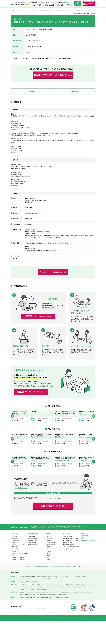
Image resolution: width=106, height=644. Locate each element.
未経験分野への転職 (68, 571)
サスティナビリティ (24, 632)
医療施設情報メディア (71, 610)
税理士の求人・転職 (72, 615)
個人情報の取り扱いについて (88, 563)
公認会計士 (49, 564)
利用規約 (83, 561)
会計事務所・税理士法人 (52, 571)
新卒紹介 (43, 615)
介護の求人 (50, 617)
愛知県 (48, 582)
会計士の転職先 (33, 566)
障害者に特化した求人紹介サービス (27, 602)
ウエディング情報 (92, 608)
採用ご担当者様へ (67, 2)
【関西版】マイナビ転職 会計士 (19, 581)
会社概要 (13, 632)
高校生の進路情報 (24, 605)
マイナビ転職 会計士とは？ (18, 560)
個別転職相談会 (15, 571)
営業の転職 (26, 590)
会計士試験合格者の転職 (69, 567)
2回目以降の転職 (15, 564)
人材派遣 (22, 615)
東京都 (48, 579)
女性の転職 (52, 590)
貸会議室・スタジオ (49, 620)
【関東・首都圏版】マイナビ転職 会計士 (20, 578)
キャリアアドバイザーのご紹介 (18, 567)
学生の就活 (22, 600)
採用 (30, 632)
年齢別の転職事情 (33, 567)
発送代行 (38, 620)
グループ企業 (35, 632)
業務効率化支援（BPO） (31, 620)
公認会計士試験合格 (51, 566)
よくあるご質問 (15, 573)
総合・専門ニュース (33, 608)
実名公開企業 (50, 562)
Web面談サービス (16, 575)
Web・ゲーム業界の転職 (29, 615)
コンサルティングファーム (52, 573)
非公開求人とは (15, 569)
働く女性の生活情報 (75, 608)
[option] (65, 416)
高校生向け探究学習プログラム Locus (35, 605)
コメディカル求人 (24, 617)
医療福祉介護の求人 (54, 602)
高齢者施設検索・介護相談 (42, 612)
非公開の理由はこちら (21, 488)
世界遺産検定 (23, 610)
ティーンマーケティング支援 (59, 608)
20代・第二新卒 (38, 615)
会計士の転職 (65, 615)
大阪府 (48, 581)
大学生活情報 (68, 608)
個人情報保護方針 (42, 632)
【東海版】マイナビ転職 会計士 (19, 582)
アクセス (17, 632)
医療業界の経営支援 (56, 617)
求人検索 (35, 10)
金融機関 (49, 575)
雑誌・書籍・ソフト (84, 608)
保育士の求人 (38, 617)
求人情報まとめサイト (25, 608)
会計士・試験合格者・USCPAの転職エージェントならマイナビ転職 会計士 (45, 2)
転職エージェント (49, 615)
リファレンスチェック (65, 620)
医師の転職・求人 (31, 617)
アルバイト (72, 600)
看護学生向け (36, 600)
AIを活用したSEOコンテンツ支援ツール (28, 612)
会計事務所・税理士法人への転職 (71, 562)
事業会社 (49, 577)
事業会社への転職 (68, 566)
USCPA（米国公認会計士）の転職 (71, 569)
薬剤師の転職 (83, 615)
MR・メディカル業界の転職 (42, 590)
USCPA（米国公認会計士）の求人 (46, 10)
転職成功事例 (32, 560)
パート (76, 600)
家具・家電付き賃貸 (91, 610)
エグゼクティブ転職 (57, 615)
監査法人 (49, 569)
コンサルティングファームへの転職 (72, 564)
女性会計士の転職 (68, 573)
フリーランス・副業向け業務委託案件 (42, 602)
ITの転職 (32, 590)
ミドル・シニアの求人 (82, 600)
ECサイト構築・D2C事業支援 (47, 610)
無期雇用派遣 (44, 617)
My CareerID (63, 610)
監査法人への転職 (68, 560)
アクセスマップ (85, 557)
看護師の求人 (89, 615)
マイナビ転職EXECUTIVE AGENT (64, 590)
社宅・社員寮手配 (57, 620)
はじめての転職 (15, 562)
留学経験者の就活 (29, 600)
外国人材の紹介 (64, 617)
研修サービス (23, 620)
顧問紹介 (78, 615)
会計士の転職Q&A (33, 562)
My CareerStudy (57, 610)
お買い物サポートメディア (81, 610)
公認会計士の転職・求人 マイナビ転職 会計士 (22, 10)
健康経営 (42, 620)
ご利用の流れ (15, 566)
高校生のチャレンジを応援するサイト (45, 608)
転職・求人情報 (50, 600)
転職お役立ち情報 (33, 564)
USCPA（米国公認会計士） (53, 567)
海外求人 (56, 600)
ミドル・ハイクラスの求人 (64, 600)
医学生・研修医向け (43, 600)
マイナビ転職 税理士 (78, 590)
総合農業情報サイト (30, 610)
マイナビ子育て (38, 610)
